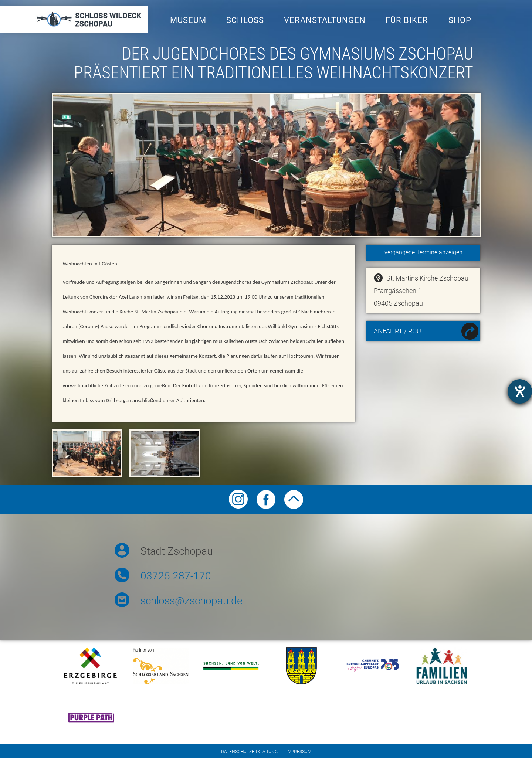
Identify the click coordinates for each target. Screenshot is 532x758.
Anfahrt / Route (426, 332)
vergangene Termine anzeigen (423, 252)
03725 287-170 (176, 576)
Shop (460, 20)
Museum (188, 20)
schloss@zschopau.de (191, 601)
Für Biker (407, 20)
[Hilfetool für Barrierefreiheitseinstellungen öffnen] (520, 391)
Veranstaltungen (325, 20)
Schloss (245, 20)
